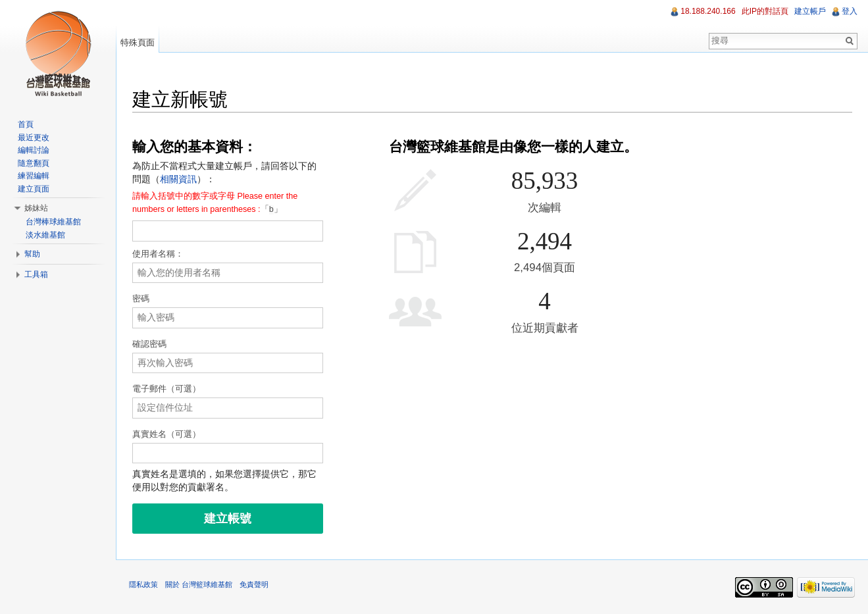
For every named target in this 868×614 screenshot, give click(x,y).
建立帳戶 (810, 11)
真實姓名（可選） (166, 434)
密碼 (141, 299)
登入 (850, 11)
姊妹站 (36, 208)
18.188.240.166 (708, 11)
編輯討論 (34, 150)
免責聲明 (254, 584)
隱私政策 (143, 584)
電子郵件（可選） (166, 389)
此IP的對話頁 (765, 11)
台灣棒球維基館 (53, 222)
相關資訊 (178, 179)
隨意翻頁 (34, 163)
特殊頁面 (138, 42)
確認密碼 (149, 344)
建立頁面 (34, 189)
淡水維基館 (45, 235)
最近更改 (34, 138)
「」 (215, 203)
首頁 (26, 124)
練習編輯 (34, 176)
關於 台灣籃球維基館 (199, 584)
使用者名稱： (158, 254)
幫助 (32, 254)
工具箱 (36, 274)
